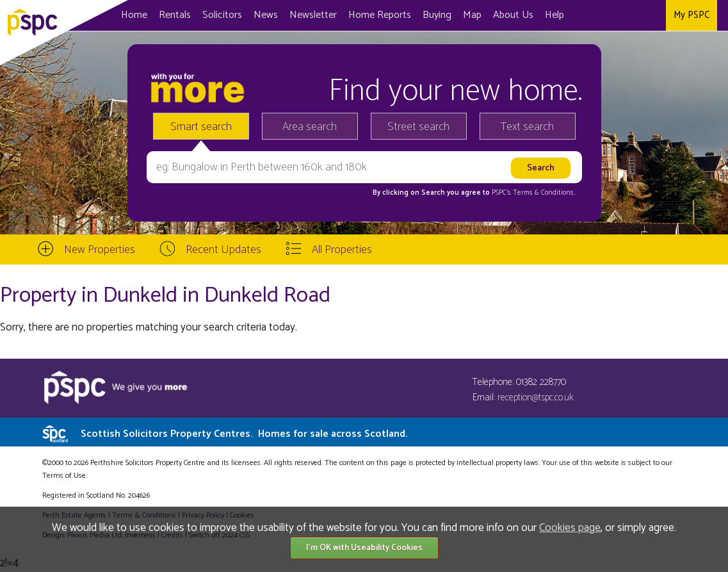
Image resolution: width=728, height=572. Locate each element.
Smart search (201, 127)
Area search (310, 127)
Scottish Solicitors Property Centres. (244, 434)
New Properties (100, 250)
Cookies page (570, 528)
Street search (418, 127)
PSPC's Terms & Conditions (533, 193)
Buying (437, 15)
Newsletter (313, 15)
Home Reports (380, 15)
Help (554, 15)
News (266, 15)
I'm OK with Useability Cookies (364, 548)
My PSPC (692, 15)
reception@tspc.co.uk (536, 397)
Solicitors (222, 15)
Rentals (175, 15)
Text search (527, 127)
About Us (513, 15)
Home (134, 15)
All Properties (342, 250)
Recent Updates (223, 250)
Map (472, 15)
